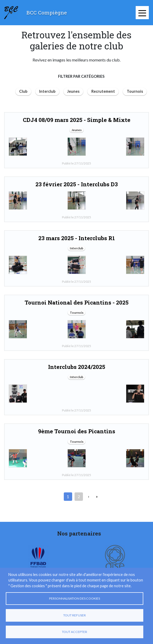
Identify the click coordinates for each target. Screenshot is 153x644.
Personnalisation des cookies (75, 598)
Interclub (47, 91)
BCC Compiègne (47, 12)
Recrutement (103, 91)
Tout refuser (75, 615)
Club (23, 91)
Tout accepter (75, 632)
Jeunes (73, 91)
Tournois (135, 91)
